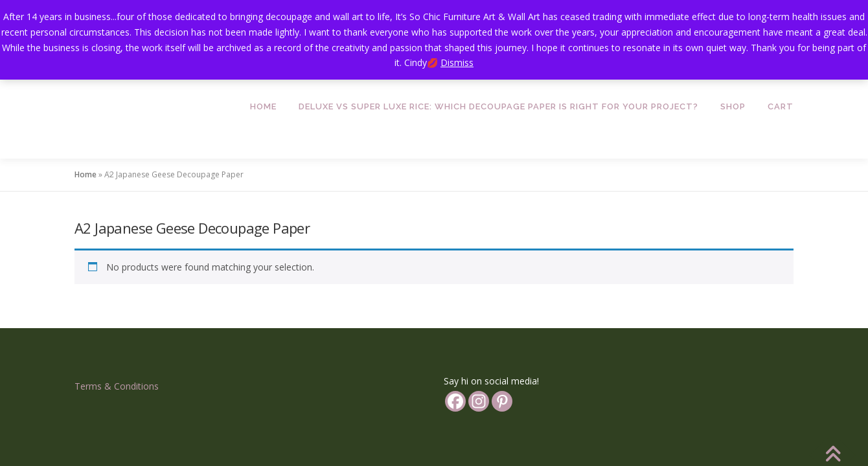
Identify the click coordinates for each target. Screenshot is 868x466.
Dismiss (457, 62)
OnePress (468, 430)
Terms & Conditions (117, 331)
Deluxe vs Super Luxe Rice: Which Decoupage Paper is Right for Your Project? (498, 106)
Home (263, 106)
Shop (733, 106)
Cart (781, 106)
